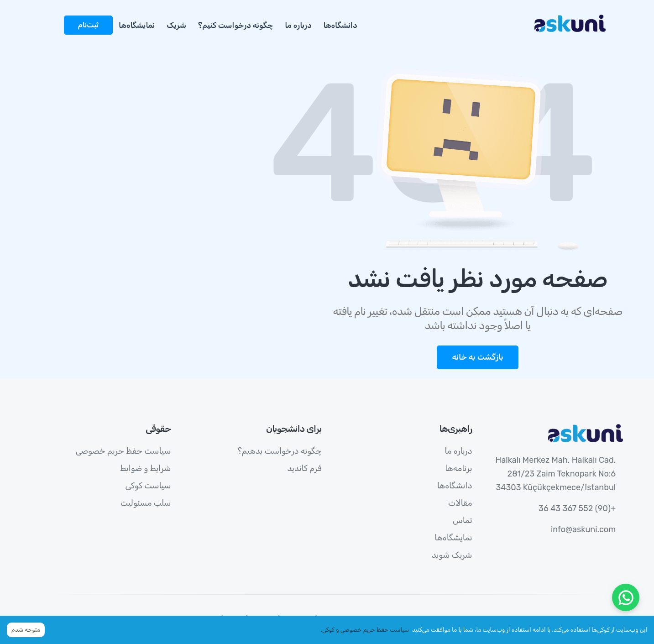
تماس (463, 520)
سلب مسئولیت (146, 503)
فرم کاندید (304, 468)
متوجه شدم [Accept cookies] (26, 630)
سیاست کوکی (148, 486)
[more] (55, 20)
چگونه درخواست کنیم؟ (235, 25)
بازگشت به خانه (477, 357)
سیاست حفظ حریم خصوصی (123, 451)
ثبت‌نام (88, 25)
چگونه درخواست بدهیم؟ (280, 451)
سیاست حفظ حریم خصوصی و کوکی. (365, 630)
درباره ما (298, 25)
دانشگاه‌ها (340, 25)
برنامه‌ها (458, 468)
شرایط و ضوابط (146, 468)
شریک (176, 25)
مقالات (460, 503)
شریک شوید (452, 555)
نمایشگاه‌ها (137, 25)
